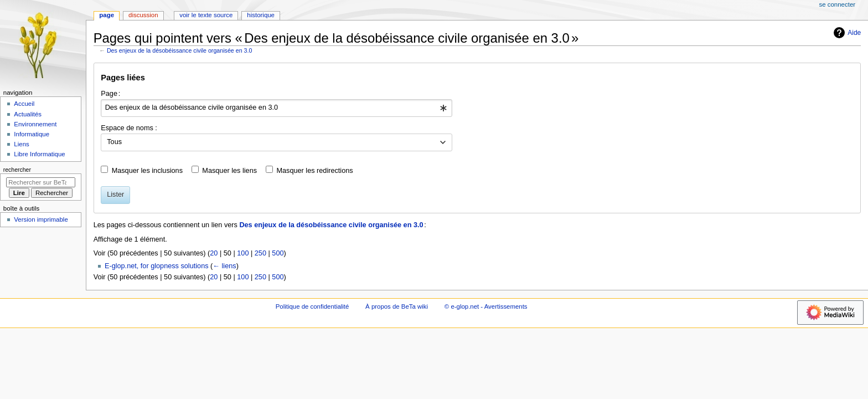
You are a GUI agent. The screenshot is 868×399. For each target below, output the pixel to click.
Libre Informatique (39, 154)
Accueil (24, 104)
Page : (110, 94)
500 (278, 253)
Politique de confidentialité (312, 306)
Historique (261, 15)
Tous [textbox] (114, 142)
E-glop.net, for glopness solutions (157, 266)
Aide (846, 33)
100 (243, 253)
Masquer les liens (229, 171)
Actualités (28, 114)
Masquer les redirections (314, 171)
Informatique (32, 134)
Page (107, 15)
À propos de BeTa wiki (397, 306)
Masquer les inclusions (147, 171)
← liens (224, 266)
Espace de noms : (129, 128)
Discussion (143, 15)
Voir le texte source (206, 15)
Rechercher (17, 170)
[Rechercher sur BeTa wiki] (41, 182)
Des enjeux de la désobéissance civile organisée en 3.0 (179, 50)
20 (214, 253)
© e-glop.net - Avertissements (486, 306)
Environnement (35, 124)
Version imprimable (41, 219)
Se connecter (838, 4)
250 (260, 253)
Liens (21, 144)
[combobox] (277, 108)
